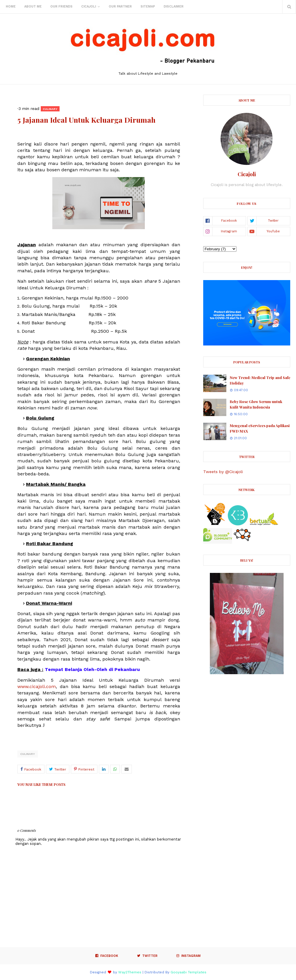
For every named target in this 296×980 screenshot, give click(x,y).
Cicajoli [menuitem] (89, 7)
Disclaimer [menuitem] (174, 7)
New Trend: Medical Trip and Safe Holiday (260, 380)
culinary (28, 754)
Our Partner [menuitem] (120, 7)
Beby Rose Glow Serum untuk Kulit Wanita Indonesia (256, 404)
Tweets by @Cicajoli (223, 472)
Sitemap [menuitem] (148, 7)
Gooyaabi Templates (188, 972)
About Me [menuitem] (33, 7)
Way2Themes (130, 972)
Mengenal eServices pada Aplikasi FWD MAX (260, 428)
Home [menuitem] (11, 7)
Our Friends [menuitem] (61, 7)
